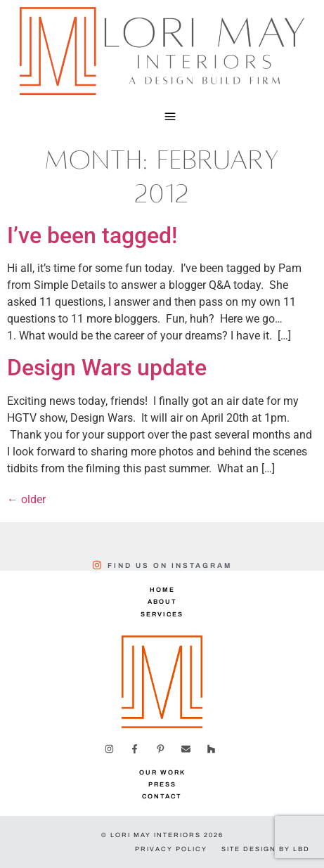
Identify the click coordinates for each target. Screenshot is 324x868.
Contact (162, 796)
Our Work (162, 772)
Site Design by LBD (266, 849)
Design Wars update (107, 368)
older (26, 499)
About (162, 602)
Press (162, 784)
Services (162, 614)
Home (162, 590)
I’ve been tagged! (92, 235)
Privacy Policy (171, 849)
